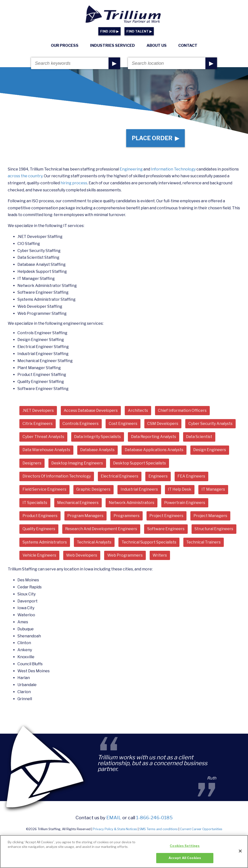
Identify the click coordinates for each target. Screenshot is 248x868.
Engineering (131, 170)
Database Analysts (97, 451)
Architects (138, 411)
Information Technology (173, 170)
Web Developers (82, 556)
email (114, 819)
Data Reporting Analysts (154, 438)
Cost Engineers (123, 424)
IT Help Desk (180, 490)
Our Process (65, 45)
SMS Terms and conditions (159, 830)
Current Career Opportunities (201, 830)
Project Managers (210, 517)
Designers (32, 464)
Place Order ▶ (155, 138)
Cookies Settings (185, 847)
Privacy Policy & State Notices (115, 830)
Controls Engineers (81, 424)
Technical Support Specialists (149, 543)
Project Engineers (167, 517)
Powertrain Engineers (185, 503)
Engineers (158, 477)
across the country (25, 177)
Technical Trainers (204, 543)
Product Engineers (40, 517)
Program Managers (85, 517)
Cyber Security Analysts (210, 424)
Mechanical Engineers (78, 503)
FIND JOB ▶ (109, 31)
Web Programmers (125, 556)
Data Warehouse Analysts (46, 451)
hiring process (74, 184)
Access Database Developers (91, 411)
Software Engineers (166, 530)
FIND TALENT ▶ (139, 31)
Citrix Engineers (38, 424)
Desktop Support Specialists (139, 464)
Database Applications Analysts (154, 451)
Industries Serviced (112, 45)
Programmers (127, 517)
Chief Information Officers (182, 411)
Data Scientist (199, 438)
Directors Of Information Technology (57, 477)
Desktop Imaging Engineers (77, 464)
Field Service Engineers (44, 490)
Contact (188, 45)
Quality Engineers (39, 530)
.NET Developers (38, 411)
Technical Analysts (94, 543)
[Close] (240, 853)
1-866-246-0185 (154, 819)
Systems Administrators (45, 543)
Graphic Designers (93, 490)
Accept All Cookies (185, 860)
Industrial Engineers (139, 490)
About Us (157, 45)
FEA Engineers (192, 477)
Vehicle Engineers (39, 556)
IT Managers (213, 490)
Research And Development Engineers (101, 530)
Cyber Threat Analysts (43, 438)
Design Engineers (210, 451)
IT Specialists (35, 503)
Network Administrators (132, 503)
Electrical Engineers (120, 477)
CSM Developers (163, 424)
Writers (160, 556)
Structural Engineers (214, 530)
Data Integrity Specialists (97, 438)
